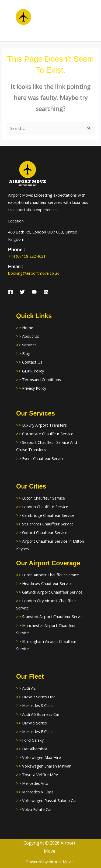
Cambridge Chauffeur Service (48, 515)
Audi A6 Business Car (41, 714)
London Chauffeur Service (45, 507)
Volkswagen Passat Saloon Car (50, 800)
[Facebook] (11, 292)
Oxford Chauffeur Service (45, 532)
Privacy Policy (34, 388)
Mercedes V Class (38, 792)
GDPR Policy (33, 371)
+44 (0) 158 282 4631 (27, 256)
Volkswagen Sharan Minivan (47, 766)
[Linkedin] (46, 292)
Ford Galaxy (33, 740)
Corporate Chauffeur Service (48, 434)
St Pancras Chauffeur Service (48, 524)
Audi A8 (29, 688)
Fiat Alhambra (35, 749)
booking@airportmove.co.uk (33, 273)
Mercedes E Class (38, 731)
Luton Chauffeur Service (43, 498)
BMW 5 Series (34, 723)
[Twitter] (22, 292)
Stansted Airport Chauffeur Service (53, 616)
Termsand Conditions (41, 379)
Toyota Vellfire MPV (40, 775)
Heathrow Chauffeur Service (47, 583)
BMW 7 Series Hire (39, 697)
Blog (26, 353)
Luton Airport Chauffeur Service (50, 575)
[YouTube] (34, 292)
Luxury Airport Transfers (44, 425)
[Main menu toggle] (90, 21)
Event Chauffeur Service (43, 458)
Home (28, 327)
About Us (31, 336)
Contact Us (32, 362)
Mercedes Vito (35, 783)
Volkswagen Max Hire (41, 757)
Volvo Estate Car (37, 809)
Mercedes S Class (38, 705)
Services (29, 345)
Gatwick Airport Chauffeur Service (52, 592)
